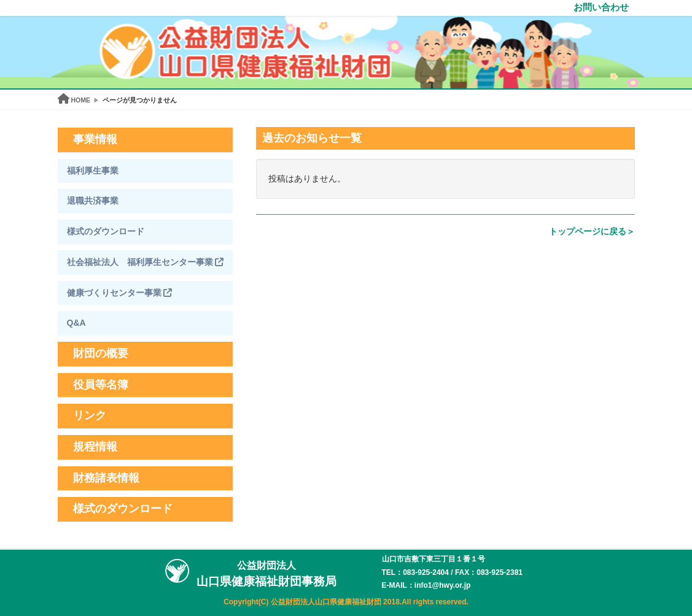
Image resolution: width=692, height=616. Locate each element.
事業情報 (95, 139)
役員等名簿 (101, 385)
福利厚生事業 (93, 171)
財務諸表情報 (106, 478)
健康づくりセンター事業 (120, 293)
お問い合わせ (601, 7)
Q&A (76, 323)
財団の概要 (101, 353)
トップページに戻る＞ (592, 231)
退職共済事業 (93, 201)
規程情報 (95, 447)
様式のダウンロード (106, 231)
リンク (90, 415)
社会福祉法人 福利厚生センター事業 (146, 262)
